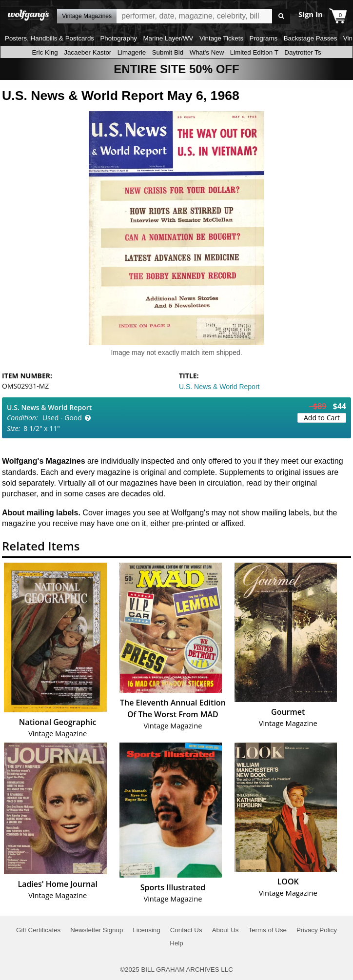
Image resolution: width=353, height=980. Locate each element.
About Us (226, 930)
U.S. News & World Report (219, 387)
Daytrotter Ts (303, 52)
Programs (264, 38)
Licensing (146, 930)
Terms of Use (267, 930)
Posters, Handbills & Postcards (49, 38)
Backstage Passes (311, 38)
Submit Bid (168, 52)
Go (281, 16)
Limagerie (132, 52)
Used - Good (62, 418)
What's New (207, 52)
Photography (118, 38)
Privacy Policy (317, 930)
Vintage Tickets (221, 38)
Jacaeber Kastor (88, 52)
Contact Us (186, 930)
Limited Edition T (254, 52)
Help (176, 943)
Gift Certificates (38, 930)
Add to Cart (322, 418)
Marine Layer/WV (168, 38)
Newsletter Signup (97, 930)
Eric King (45, 52)
